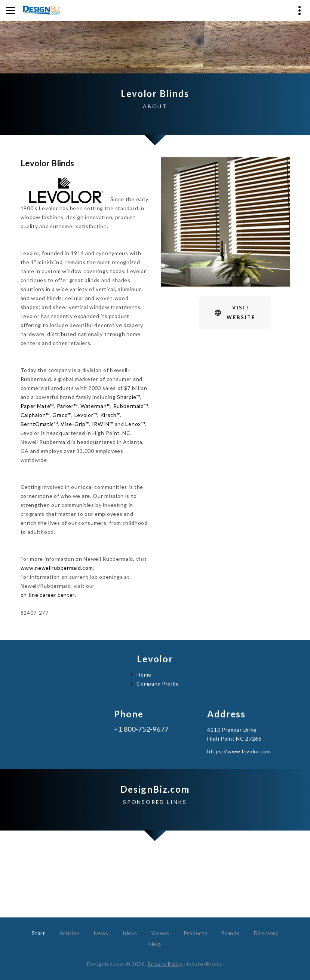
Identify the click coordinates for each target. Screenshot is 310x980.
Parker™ (67, 406)
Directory (266, 933)
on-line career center (48, 595)
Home (144, 674)
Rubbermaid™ (131, 406)
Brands (230, 933)
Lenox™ (135, 424)
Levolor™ (86, 415)
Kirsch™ (110, 415)
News (101, 933)
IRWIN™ (103, 424)
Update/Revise (204, 964)
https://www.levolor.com (239, 751)
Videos (160, 933)
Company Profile (158, 683)
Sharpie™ (129, 397)
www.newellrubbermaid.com (57, 568)
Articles (70, 933)
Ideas (130, 933)
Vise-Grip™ (75, 424)
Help (155, 944)
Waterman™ (95, 406)
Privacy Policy (165, 964)
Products (196, 933)
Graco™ (62, 415)
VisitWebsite (241, 312)
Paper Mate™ (37, 406)
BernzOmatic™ (39, 424)
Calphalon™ (35, 415)
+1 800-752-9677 (142, 729)
